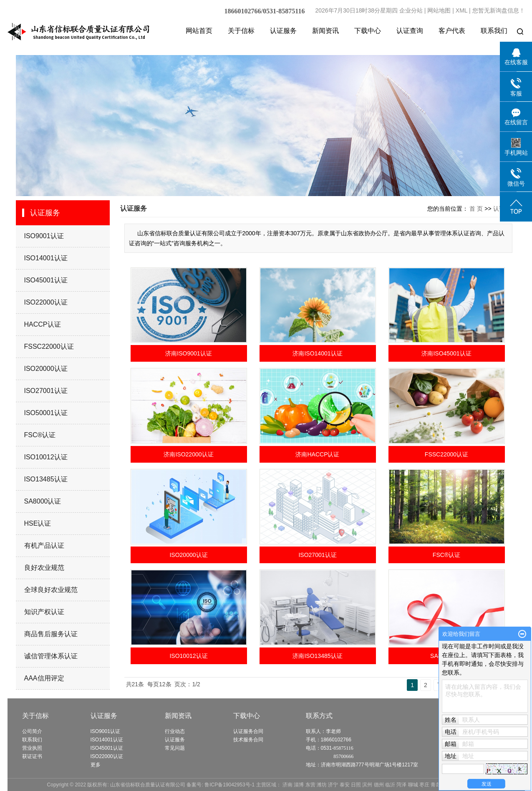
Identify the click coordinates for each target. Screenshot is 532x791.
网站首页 (199, 31)
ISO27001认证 (46, 391)
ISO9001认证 (44, 236)
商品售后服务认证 (51, 634)
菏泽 (401, 785)
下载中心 (368, 31)
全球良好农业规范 (51, 590)
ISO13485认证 (46, 479)
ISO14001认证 (46, 258)
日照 (356, 785)
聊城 (413, 785)
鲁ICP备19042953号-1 (229, 785)
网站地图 (439, 10)
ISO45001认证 (46, 280)
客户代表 (452, 31)
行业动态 (175, 731)
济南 (287, 785)
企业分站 (411, 10)
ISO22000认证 (46, 302)
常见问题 (175, 748)
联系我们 (494, 31)
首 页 (476, 209)
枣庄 (424, 785)
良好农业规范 (44, 568)
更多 (96, 765)
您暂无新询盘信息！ (499, 10)
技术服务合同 (248, 740)
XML (461, 10)
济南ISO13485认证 (317, 656)
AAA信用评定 (44, 678)
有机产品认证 (44, 545)
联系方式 (319, 716)
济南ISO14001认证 (317, 353)
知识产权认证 (44, 612)
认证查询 (410, 31)
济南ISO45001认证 (446, 353)
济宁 (333, 785)
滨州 (367, 785)
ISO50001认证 (46, 413)
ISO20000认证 (46, 369)
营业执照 (32, 748)
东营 (310, 785)
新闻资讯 (325, 31)
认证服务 (283, 31)
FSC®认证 (40, 435)
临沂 (390, 785)
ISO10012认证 (46, 457)
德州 (379, 785)
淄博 (299, 785)
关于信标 (241, 31)
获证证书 (32, 756)
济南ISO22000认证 (188, 454)
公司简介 (32, 731)
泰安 (345, 785)
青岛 (436, 785)
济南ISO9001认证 (188, 353)
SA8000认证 (43, 501)
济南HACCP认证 (317, 454)
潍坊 (322, 785)
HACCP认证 (43, 324)
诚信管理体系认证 (51, 656)
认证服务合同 (248, 731)
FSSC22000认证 (49, 346)
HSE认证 (38, 523)
